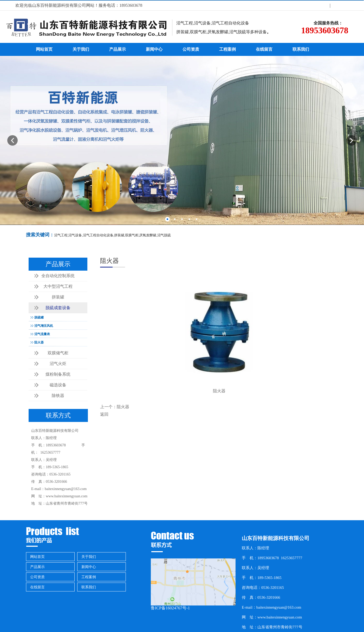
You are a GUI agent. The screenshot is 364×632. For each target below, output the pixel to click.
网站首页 (44, 49)
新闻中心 (154, 49)
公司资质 (191, 49)
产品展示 (118, 49)
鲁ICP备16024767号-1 (170, 608)
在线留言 (264, 49)
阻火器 (123, 407)
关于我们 (320, 5)
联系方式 (340, 5)
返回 (104, 414)
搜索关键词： (40, 235)
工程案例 (227, 49)
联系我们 (301, 49)
